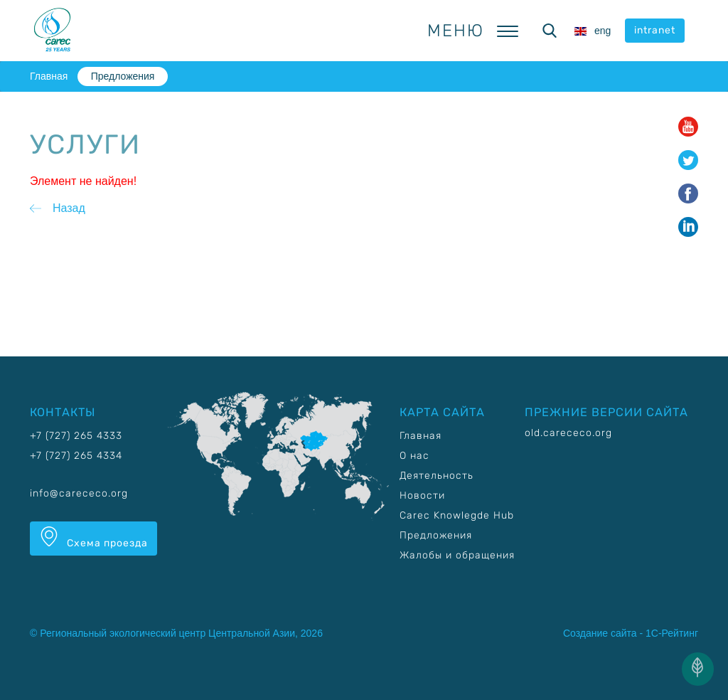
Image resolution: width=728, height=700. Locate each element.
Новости (422, 495)
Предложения (123, 76)
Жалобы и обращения (457, 555)
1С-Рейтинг (672, 633)
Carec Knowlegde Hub (457, 515)
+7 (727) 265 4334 (76, 456)
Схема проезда (93, 538)
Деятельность (437, 476)
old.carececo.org (568, 433)
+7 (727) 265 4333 (76, 436)
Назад (69, 208)
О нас (414, 456)
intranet (655, 30)
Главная (49, 76)
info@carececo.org (79, 493)
